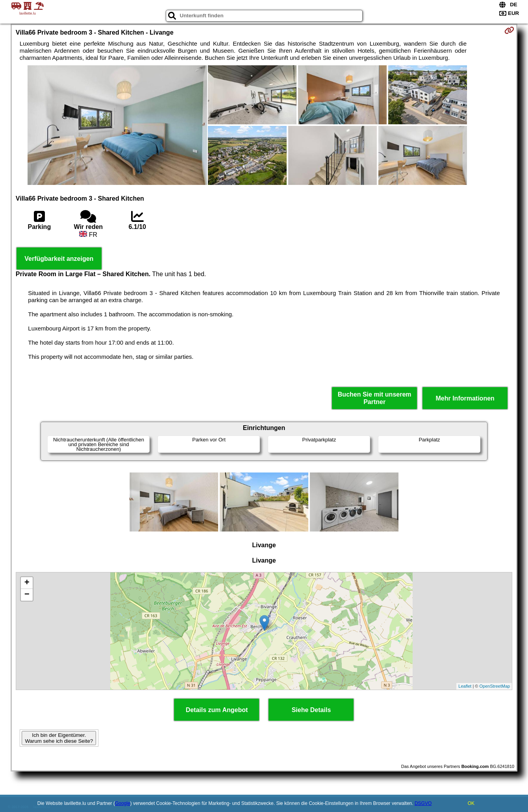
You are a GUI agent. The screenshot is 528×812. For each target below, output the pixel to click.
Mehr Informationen (465, 398)
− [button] (27, 595)
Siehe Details (311, 710)
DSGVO (423, 803)
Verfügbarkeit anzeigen (59, 259)
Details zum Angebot (217, 710)
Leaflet (465, 686)
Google (123, 803)
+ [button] (27, 583)
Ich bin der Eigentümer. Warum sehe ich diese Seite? (59, 738)
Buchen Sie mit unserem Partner (375, 398)
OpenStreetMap (495, 686)
